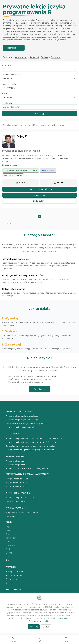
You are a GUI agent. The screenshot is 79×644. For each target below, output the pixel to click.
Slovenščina (11, 538)
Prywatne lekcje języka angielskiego (22, 416)
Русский (9, 530)
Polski (8, 542)
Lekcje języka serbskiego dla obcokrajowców (26, 423)
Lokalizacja (7, 103)
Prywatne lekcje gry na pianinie (20, 498)
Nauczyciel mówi (9, 84)
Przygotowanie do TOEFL (17, 479)
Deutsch (9, 549)
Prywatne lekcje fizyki (15, 465)
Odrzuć (46, 627)
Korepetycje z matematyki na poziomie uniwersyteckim (31, 446)
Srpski (8, 534)
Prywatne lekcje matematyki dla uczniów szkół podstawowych (34, 438)
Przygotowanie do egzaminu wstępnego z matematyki (30, 450)
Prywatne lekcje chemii (16, 461)
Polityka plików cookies (39, 621)
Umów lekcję (39, 195)
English (9, 527)
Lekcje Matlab (12, 516)
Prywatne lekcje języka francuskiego (22, 420)
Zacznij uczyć (39, 389)
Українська (10, 545)
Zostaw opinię (12, 579)
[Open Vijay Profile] (9, 141)
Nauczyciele (7, 223)
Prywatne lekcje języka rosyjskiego (21, 427)
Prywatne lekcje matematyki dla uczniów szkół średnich (31, 442)
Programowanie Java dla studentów (22, 513)
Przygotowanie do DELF (16, 486)
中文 (7, 560)
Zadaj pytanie (39, 201)
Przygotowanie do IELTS (17, 483)
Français (9, 557)
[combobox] (39, 69)
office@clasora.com (14, 572)
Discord (9, 583)
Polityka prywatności (61, 618)
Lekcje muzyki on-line (15, 501)
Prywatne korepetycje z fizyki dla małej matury (27, 468)
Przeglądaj (14, 48)
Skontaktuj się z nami (15, 575)
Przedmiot (6, 65)
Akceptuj (34, 627)
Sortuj (4, 93)
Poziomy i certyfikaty (11, 75)
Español (9, 553)
